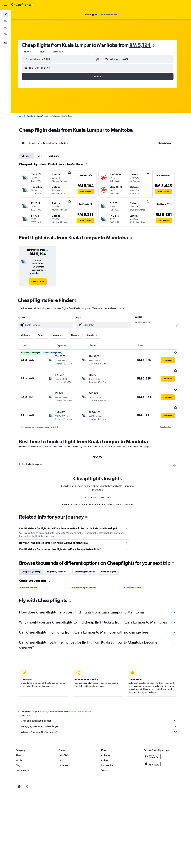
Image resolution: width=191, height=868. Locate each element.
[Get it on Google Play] (155, 748)
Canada (33, 116)
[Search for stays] (5, 21)
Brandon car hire (136, 580)
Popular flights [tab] (112, 564)
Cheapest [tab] (30, 156)
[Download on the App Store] (155, 756)
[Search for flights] (5, 14)
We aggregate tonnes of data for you (103, 718)
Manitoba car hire (32, 580)
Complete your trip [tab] (35, 564)
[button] (5, 5)
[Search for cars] (5, 28)
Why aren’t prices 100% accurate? (103, 724)
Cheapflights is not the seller (103, 713)
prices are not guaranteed (85, 704)
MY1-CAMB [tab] (94, 490)
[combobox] (62, 52)
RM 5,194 (143, 45)
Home (24, 116)
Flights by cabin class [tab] (61, 564)
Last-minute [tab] (58, 156)
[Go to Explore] (5, 34)
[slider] (182, 326)
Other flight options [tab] (88, 564)
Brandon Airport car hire (87, 580)
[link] (41, 281)
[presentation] (157, 45)
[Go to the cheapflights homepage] (23, 5)
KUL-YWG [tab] (101, 449)
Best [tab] (43, 156)
